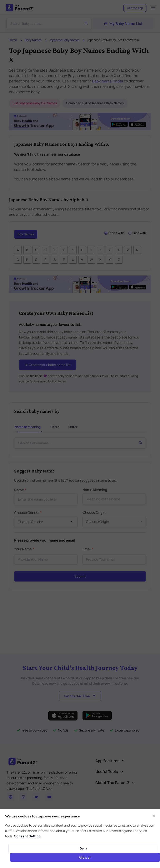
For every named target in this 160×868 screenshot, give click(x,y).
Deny (83, 848)
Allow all (85, 857)
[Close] (154, 816)
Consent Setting (27, 836)
